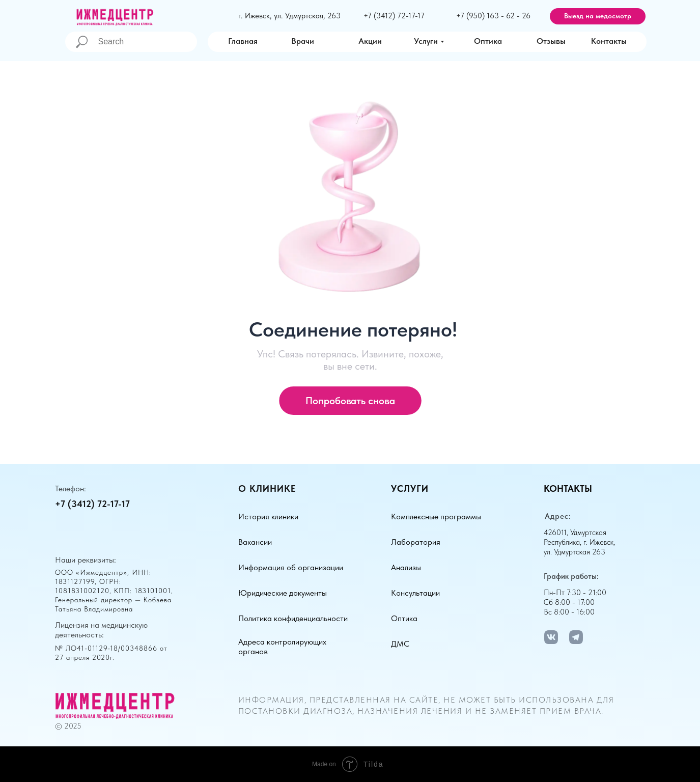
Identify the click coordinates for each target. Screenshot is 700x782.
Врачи (303, 41)
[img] (351, 41)
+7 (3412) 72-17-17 (394, 16)
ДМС (400, 644)
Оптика (488, 41)
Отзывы (551, 41)
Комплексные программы (436, 516)
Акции (370, 41)
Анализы (406, 567)
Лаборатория (416, 542)
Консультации (415, 593)
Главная (243, 41)
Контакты (609, 41)
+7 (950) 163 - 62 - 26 (493, 16)
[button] (598, 16)
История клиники (268, 516)
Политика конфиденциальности (293, 618)
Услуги (426, 41)
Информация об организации (291, 567)
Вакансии (255, 542)
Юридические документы (283, 593)
